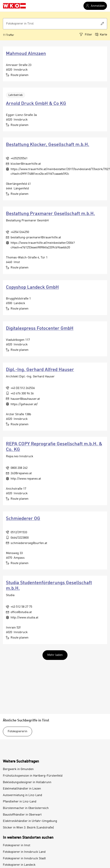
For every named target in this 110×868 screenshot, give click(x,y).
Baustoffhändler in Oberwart (22, 815)
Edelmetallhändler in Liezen (22, 789)
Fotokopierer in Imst (17, 845)
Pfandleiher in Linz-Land (20, 802)
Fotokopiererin (17, 731)
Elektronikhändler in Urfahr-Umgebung (30, 821)
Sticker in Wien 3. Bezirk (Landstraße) (28, 828)
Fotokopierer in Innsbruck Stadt (24, 859)
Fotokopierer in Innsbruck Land (24, 852)
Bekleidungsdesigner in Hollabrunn (27, 782)
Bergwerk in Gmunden (18, 769)
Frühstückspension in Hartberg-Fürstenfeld (33, 776)
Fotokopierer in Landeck (19, 865)
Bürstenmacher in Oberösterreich (26, 808)
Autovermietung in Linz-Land (22, 795)
